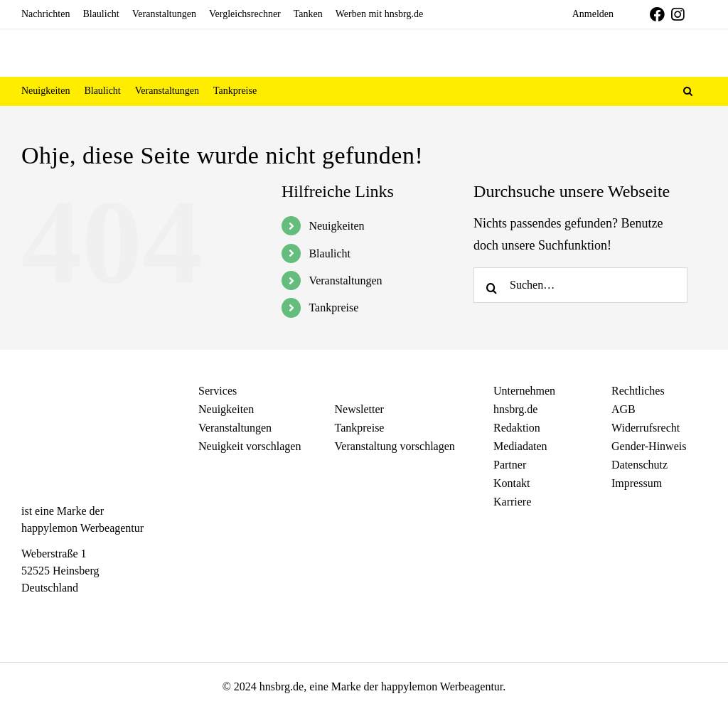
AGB (623, 409)
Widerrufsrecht (646, 428)
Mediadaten (520, 446)
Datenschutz (639, 465)
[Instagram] (54, 614)
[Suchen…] (580, 285)
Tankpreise (333, 308)
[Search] (491, 285)
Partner (510, 465)
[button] (688, 91)
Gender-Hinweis (649, 446)
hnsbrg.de (515, 409)
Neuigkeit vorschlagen (250, 446)
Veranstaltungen (345, 280)
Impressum (637, 483)
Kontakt (512, 483)
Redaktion (517, 428)
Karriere (512, 502)
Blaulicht (330, 253)
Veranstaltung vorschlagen (395, 446)
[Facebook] (28, 614)
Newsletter (359, 409)
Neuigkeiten (336, 226)
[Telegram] (79, 614)
